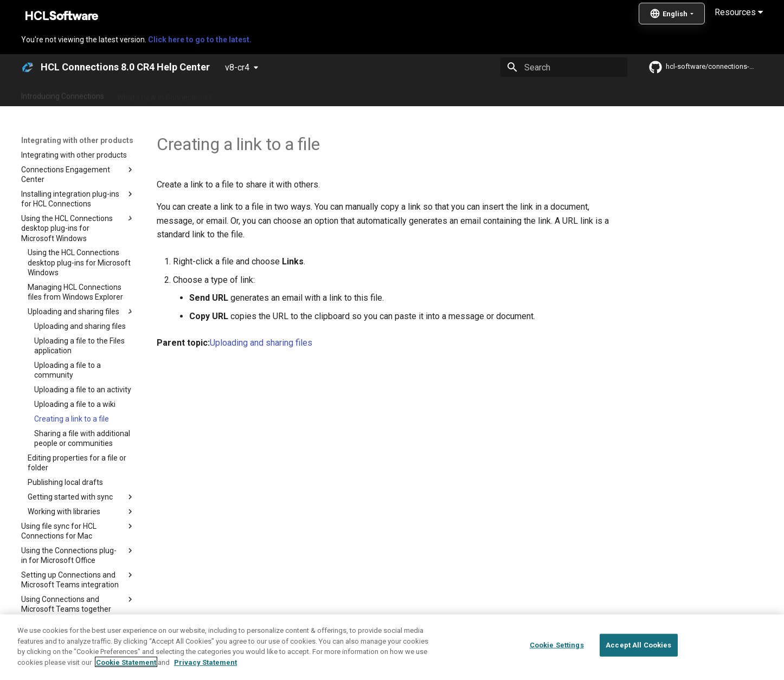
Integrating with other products (484, 94)
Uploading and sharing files (261, 343)
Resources (739, 12)
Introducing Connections (63, 94)
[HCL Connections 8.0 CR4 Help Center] (28, 67)
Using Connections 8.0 (380, 94)
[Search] (564, 67)
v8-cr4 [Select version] (237, 67)
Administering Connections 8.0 (277, 94)
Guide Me (566, 94)
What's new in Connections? (165, 94)
